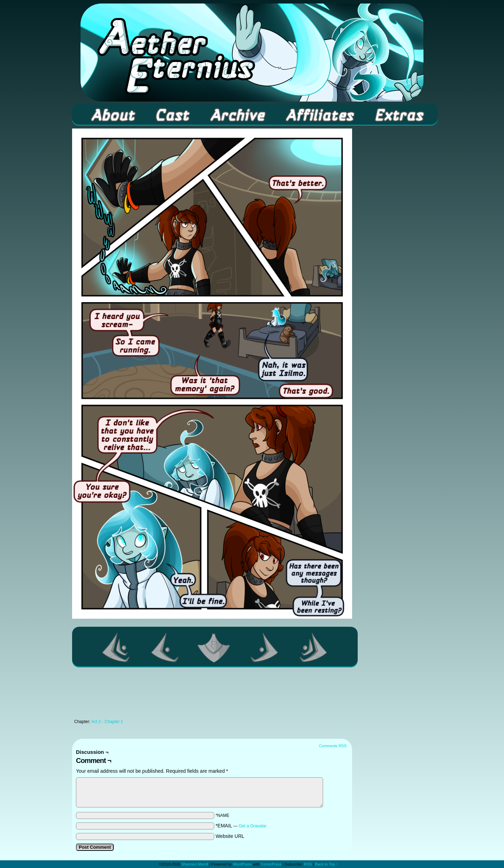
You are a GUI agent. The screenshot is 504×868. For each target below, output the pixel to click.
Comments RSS (333, 746)
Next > (265, 647)
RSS (308, 864)
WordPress (242, 864)
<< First (116, 647)
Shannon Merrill (195, 864)
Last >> (314, 647)
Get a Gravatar (253, 826)
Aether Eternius (252, 53)
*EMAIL (241, 826)
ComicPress (271, 864)
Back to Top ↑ (327, 864)
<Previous (165, 647)
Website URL (230, 836)
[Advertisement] (212, 695)
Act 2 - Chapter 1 (107, 722)
